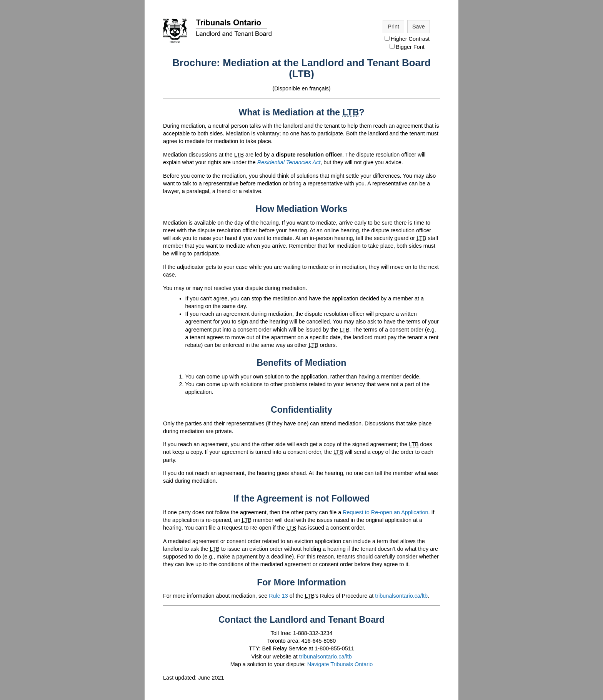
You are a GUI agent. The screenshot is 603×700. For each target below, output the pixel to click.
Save (419, 27)
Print (393, 27)
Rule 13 (278, 596)
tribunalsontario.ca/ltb (401, 596)
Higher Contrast (407, 39)
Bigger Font (407, 47)
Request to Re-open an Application (385, 512)
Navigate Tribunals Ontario (340, 664)
